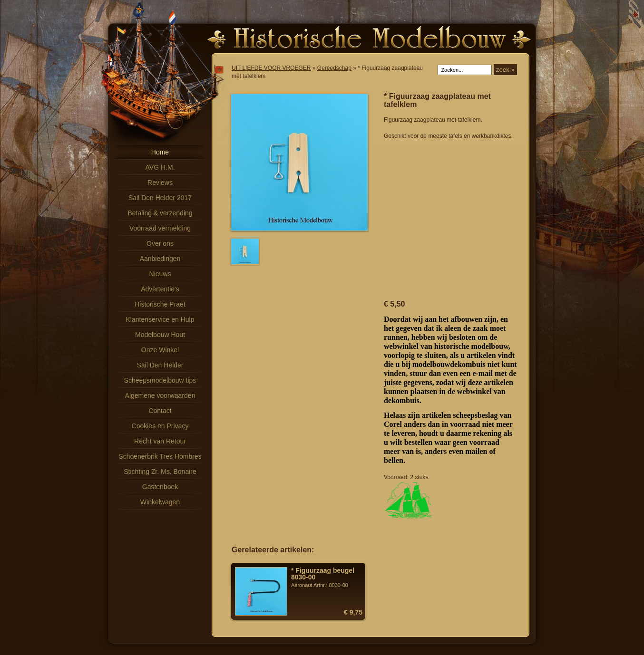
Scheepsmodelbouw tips (160, 380)
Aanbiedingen (160, 259)
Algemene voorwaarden (160, 395)
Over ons (160, 243)
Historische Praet (160, 304)
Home (160, 152)
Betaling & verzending (160, 213)
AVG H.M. (160, 167)
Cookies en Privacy (160, 426)
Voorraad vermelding (160, 228)
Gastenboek (160, 487)
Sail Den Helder (160, 365)
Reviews (160, 183)
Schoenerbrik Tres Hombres (160, 456)
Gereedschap (334, 68)
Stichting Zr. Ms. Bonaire (160, 472)
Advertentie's (160, 289)
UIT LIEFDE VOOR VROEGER (271, 68)
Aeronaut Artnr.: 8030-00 (327, 578)
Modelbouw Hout (160, 335)
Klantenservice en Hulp (160, 319)
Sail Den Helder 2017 (160, 198)
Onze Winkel (160, 350)
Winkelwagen (160, 502)
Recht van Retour (160, 441)
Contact (160, 411)
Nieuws (160, 274)
